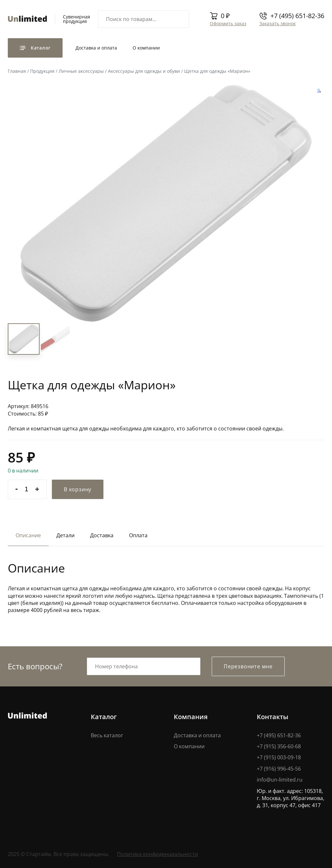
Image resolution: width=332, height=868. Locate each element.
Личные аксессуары (81, 71)
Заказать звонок (278, 23)
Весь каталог (107, 735)
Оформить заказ (228, 23)
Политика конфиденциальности (158, 854)
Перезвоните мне (248, 666)
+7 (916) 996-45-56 (279, 769)
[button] (319, 90)
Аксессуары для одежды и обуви (144, 71)
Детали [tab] (65, 535)
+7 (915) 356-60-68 (279, 746)
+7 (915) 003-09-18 (279, 757)
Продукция (42, 71)
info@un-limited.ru (280, 780)
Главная (17, 71)
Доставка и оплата (96, 48)
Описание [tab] (28, 535)
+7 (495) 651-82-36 (297, 16)
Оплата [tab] (138, 535)
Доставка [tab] (102, 535)
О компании (146, 48)
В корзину (78, 489)
